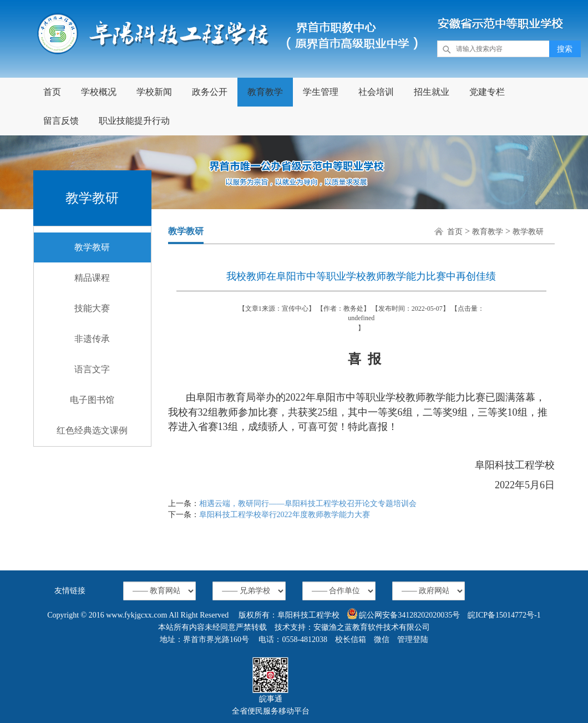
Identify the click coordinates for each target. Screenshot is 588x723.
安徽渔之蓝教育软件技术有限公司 (372, 627)
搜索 (565, 49)
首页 (52, 92)
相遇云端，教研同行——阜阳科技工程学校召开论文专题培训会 (308, 504)
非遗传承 (92, 339)
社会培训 (376, 92)
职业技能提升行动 (134, 121)
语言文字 (92, 369)
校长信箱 (351, 639)
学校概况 (99, 92)
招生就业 (432, 92)
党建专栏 (487, 92)
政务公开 (210, 92)
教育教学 (265, 92)
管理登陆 (413, 639)
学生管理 (321, 92)
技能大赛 (92, 308)
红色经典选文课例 (92, 430)
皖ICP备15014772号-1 (504, 615)
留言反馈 (61, 121)
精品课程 (92, 278)
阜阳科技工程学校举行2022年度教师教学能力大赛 (285, 515)
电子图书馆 (92, 400)
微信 (382, 639)
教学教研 (92, 247)
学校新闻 (154, 92)
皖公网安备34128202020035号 (404, 614)
